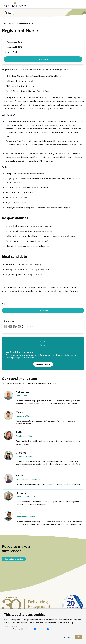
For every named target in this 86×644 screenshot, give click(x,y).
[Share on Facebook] (15, 327)
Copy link (27, 326)
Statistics (29, 629)
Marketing (42, 629)
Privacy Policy (10, 626)
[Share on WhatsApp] (6, 327)
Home (4, 23)
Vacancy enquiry (43, 364)
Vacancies (13, 23)
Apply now (43, 59)
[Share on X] (10, 327)
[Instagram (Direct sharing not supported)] (19, 327)
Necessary (12, 629)
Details (68, 637)
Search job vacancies (14, 559)
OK (79, 637)
